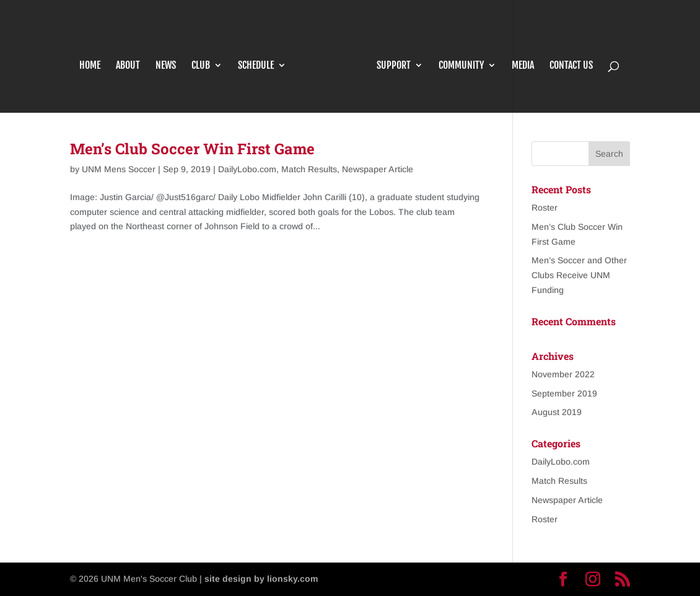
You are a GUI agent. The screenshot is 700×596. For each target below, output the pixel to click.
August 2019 (557, 412)
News (171, 59)
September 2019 (564, 393)
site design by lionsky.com (261, 579)
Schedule (261, 59)
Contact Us (566, 59)
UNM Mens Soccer (119, 169)
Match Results (309, 169)
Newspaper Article (378, 169)
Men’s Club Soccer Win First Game (192, 149)
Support (389, 59)
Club (206, 59)
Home (95, 59)
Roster (545, 208)
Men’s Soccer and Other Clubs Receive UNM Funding (579, 275)
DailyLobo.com (247, 169)
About (133, 59)
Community (456, 59)
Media (518, 59)
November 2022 (563, 374)
